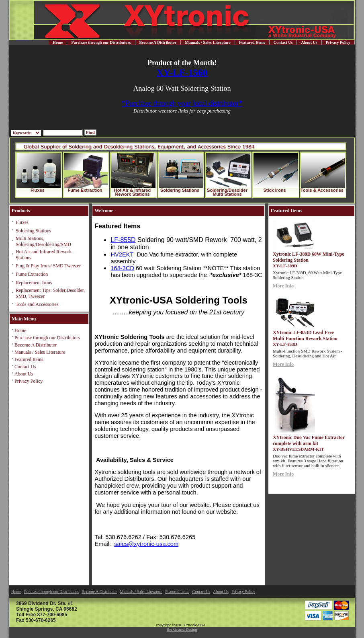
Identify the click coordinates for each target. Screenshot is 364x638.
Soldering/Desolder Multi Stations (227, 192)
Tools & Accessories (322, 190)
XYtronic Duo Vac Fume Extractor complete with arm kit (309, 440)
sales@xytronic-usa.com (146, 544)
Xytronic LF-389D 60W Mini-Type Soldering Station (309, 257)
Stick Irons (274, 190)
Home (58, 42)
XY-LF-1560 (182, 72)
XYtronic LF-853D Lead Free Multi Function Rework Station (305, 335)
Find (90, 132)
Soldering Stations (180, 190)
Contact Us (283, 42)
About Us (309, 42)
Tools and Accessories (37, 304)
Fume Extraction (85, 190)
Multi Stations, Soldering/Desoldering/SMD (43, 241)
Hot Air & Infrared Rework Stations (132, 192)
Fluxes (38, 190)
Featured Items (252, 42)
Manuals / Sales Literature (208, 42)
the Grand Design (182, 629)
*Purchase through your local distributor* (182, 103)
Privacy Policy (338, 42)
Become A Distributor (158, 42)
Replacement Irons (34, 283)
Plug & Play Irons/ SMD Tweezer (48, 266)
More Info (283, 286)
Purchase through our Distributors (101, 42)
